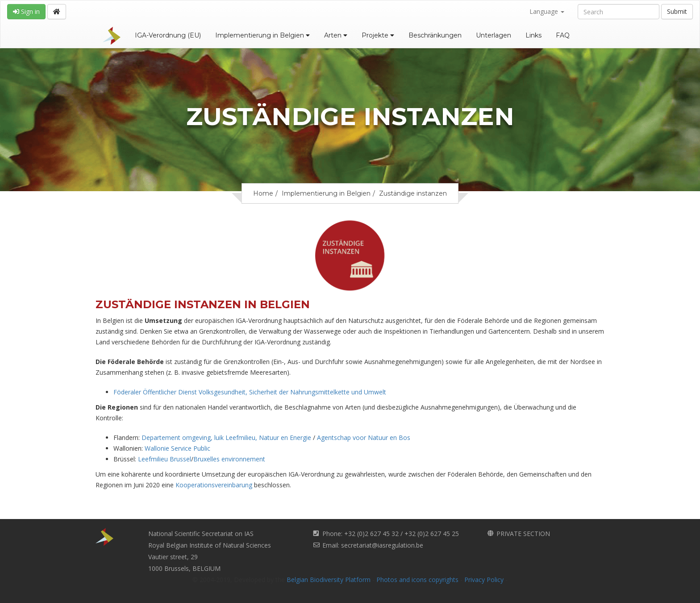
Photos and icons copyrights (417, 580)
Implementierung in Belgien (262, 35)
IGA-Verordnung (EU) (168, 35)
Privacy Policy (484, 580)
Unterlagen (494, 35)
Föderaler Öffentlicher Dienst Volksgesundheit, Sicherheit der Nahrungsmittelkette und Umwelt (250, 392)
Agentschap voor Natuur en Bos (364, 438)
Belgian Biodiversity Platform (329, 580)
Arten (336, 35)
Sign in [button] (26, 11)
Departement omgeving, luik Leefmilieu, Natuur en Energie (227, 438)
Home (263, 193)
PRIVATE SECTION (523, 534)
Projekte (378, 35)
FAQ (563, 35)
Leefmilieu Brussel (165, 459)
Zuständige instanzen (413, 193)
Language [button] (547, 11)
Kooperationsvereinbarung (214, 485)
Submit (677, 11)
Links (533, 35)
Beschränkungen (435, 35)
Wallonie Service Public (177, 448)
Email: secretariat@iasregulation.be (373, 545)
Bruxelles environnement (229, 459)
